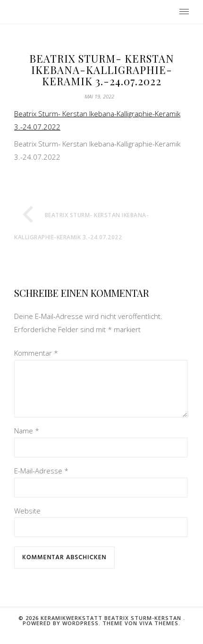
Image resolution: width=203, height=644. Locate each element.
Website (27, 522)
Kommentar (36, 353)
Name (27, 442)
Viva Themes (159, 634)
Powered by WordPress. (63, 634)
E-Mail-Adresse (41, 482)
